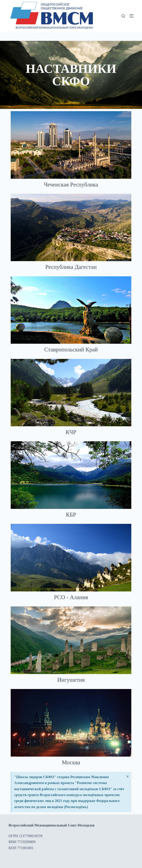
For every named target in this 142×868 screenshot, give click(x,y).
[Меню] (132, 16)
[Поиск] (123, 16)
